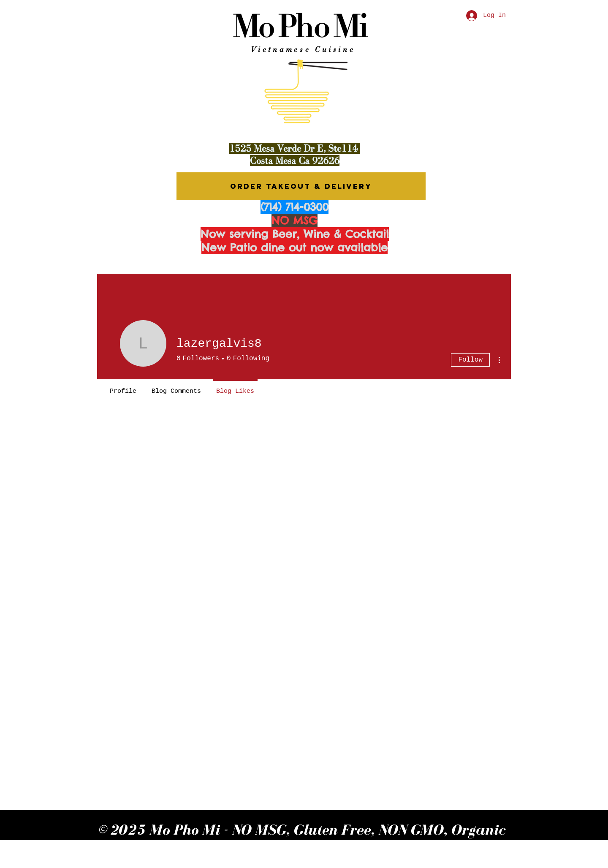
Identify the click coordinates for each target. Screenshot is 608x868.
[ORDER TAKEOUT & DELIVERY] (301, 186)
